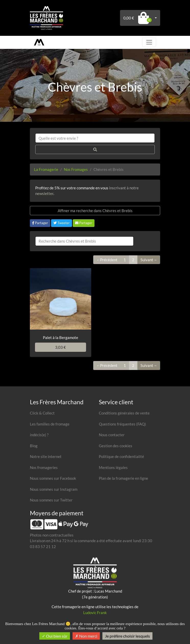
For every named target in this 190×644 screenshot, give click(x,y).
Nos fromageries (44, 467)
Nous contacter (112, 435)
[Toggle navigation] (149, 42)
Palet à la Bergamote (61, 337)
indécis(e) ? (39, 435)
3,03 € (61, 347)
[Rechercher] (95, 150)
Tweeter (62, 223)
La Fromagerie (46, 169)
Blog (34, 446)
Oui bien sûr (55, 636)
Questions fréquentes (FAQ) (122, 424)
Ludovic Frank (95, 613)
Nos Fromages (76, 169)
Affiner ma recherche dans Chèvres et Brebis (95, 211)
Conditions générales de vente (124, 413)
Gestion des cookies (116, 446)
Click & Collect (42, 413)
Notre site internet (46, 456)
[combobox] (95, 138)
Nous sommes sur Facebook (53, 478)
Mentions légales (113, 467)
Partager (40, 223)
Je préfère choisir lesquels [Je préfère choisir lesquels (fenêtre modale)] (127, 636)
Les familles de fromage (50, 424)
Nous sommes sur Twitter (51, 500)
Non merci (86, 636)
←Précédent (107, 260)
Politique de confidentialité (121, 456)
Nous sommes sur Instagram (54, 489)
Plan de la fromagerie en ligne (123, 478)
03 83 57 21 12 (43, 547)
